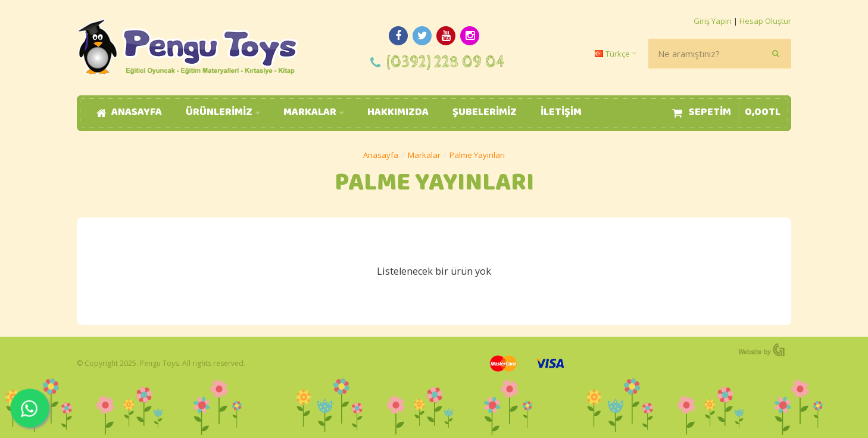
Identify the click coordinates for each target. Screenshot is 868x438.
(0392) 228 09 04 (446, 62)
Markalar (424, 155)
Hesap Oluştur (765, 21)
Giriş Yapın (713, 21)
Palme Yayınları (477, 155)
